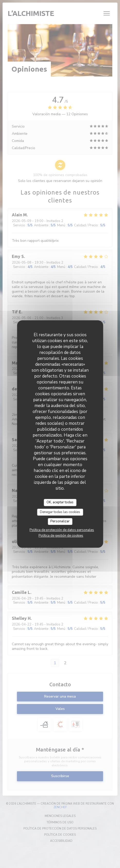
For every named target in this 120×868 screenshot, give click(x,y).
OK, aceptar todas (60, 502)
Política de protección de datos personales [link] (62, 530)
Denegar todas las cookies (60, 512)
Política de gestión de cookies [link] (61, 536)
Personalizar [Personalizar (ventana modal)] (60, 521)
